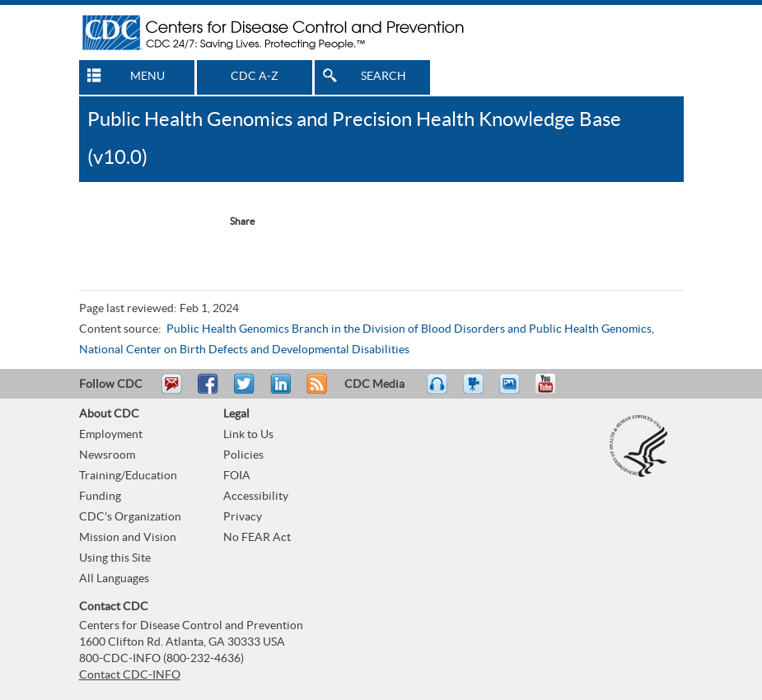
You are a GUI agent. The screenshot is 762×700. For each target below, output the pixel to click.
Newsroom (107, 455)
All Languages (114, 579)
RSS (315, 391)
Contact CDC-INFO (130, 675)
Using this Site (115, 558)
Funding (100, 497)
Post (278, 391)
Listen (438, 391)
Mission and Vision (128, 538)
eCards (513, 391)
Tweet (245, 391)
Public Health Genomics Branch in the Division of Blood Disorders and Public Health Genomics (409, 329)
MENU (147, 77)
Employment (111, 435)
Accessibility (256, 497)
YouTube (554, 391)
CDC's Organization (130, 517)
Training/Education (128, 476)
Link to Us (248, 435)
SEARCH (383, 77)
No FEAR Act (257, 538)
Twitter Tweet (181, 222)
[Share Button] (234, 222)
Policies (243, 455)
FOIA (237, 476)
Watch (475, 391)
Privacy (243, 517)
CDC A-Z (255, 77)
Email (171, 391)
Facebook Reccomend (114, 222)
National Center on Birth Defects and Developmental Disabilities (244, 350)
